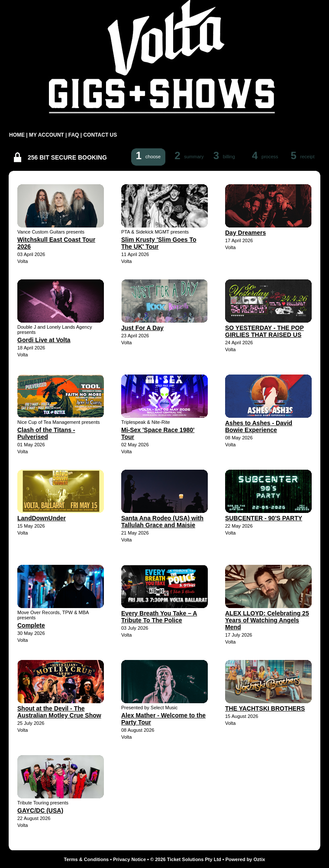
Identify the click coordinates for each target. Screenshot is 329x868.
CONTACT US (100, 135)
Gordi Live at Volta (44, 340)
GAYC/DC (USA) (40, 810)
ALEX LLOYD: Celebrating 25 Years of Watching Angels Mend (267, 620)
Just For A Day (142, 328)
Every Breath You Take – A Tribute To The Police (159, 617)
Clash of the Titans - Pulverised (46, 433)
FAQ (74, 135)
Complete (31, 625)
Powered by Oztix (245, 859)
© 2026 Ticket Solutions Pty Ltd (186, 859)
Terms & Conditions (87, 859)
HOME (17, 135)
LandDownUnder (42, 518)
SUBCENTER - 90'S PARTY (264, 518)
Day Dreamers (245, 233)
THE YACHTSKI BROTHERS (265, 708)
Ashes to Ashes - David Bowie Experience (259, 426)
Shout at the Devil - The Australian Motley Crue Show (59, 712)
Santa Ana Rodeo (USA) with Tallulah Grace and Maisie (162, 522)
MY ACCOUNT (47, 135)
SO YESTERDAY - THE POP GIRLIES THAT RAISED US (264, 331)
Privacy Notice (129, 859)
